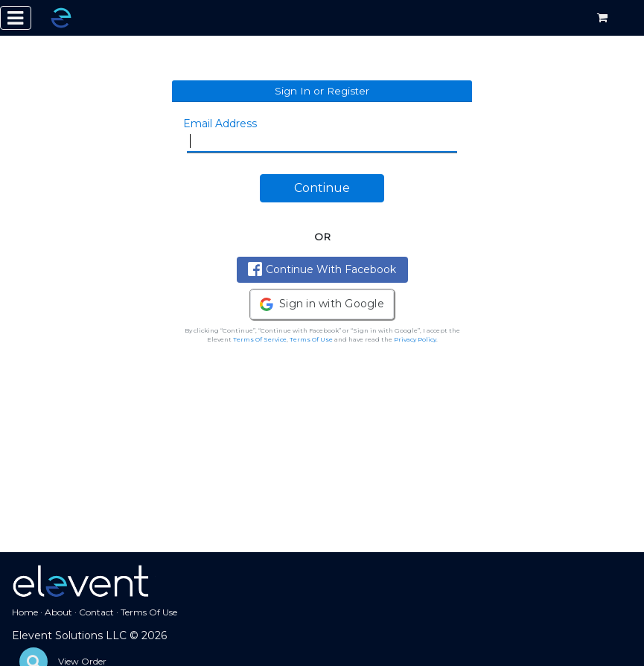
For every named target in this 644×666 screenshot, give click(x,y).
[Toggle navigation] (16, 18)
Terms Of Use (311, 339)
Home (25, 612)
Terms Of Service (260, 339)
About (58, 612)
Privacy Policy (415, 339)
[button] (322, 304)
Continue (322, 188)
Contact (96, 612)
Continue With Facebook (322, 269)
